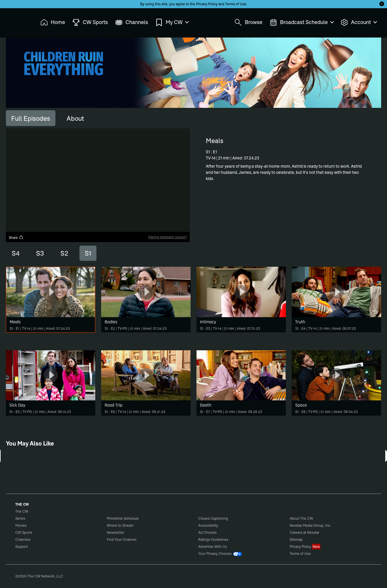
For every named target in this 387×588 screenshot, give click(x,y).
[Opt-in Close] (382, 4)
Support (22, 547)
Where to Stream (120, 525)
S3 (40, 253)
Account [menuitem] (359, 22)
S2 (64, 253)
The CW (18, 21)
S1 (88, 253)
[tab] (31, 118)
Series (20, 518)
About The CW (301, 518)
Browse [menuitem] (248, 22)
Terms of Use (236, 4)
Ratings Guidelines (213, 539)
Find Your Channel (122, 539)
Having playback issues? (167, 237)
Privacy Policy (207, 4)
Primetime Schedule (123, 518)
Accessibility (208, 525)
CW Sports (24, 532)
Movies (21, 525)
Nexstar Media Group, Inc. (310, 525)
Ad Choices (207, 532)
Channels (23, 539)
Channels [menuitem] (132, 22)
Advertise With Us (213, 547)
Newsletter (116, 532)
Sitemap (296, 539)
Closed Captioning (213, 518)
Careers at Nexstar (304, 532)
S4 (16, 253)
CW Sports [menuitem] (90, 22)
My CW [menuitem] (172, 22)
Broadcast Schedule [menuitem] (302, 22)
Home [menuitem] (53, 22)
